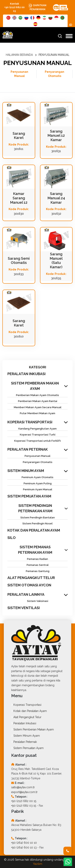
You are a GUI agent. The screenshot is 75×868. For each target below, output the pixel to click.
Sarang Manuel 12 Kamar (56, 136)
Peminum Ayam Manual (38, 489)
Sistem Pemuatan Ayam (27, 748)
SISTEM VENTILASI (24, 608)
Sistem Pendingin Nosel (37, 523)
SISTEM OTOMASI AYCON (29, 585)
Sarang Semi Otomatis (19, 261)
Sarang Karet (19, 136)
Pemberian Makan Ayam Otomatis (37, 395)
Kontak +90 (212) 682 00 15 (14, 7)
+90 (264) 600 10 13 (24, 847)
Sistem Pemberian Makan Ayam (32, 729)
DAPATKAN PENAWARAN (37, 7)
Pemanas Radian (37, 559)
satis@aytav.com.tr (23, 787)
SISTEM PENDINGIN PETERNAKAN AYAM (35, 508)
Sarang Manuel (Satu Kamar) (56, 260)
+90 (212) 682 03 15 (24, 806)
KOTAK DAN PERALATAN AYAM (34, 530)
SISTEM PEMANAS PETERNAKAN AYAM (35, 550)
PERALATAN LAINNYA (26, 594)
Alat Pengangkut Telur (26, 717)
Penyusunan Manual (19, 74)
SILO (11, 538)
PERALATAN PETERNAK (28, 449)
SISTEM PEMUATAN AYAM (29, 496)
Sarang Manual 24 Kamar (56, 198)
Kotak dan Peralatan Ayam (29, 711)
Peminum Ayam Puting (38, 483)
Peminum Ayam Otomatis (37, 477)
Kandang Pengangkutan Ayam (37, 429)
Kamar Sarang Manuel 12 (19, 198)
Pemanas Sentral (38, 565)
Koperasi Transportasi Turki (38, 435)
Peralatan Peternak (24, 742)
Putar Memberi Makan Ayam (37, 413)
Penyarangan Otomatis (54, 74)
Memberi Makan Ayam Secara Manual (38, 407)
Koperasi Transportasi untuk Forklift (37, 441)
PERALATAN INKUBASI (26, 374)
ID (71, 25)
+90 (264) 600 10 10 (24, 843)
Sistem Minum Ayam (25, 736)
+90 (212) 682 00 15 (24, 801)
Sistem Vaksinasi (38, 601)
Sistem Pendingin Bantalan (38, 518)
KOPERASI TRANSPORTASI (30, 422)
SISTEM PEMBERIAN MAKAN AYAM (35, 386)
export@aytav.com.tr (24, 792)
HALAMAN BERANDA (19, 55)
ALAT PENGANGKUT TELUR (31, 578)
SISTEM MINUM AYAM (26, 471)
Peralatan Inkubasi (24, 723)
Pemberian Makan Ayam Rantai (38, 401)
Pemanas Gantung (38, 571)
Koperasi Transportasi (26, 705)
